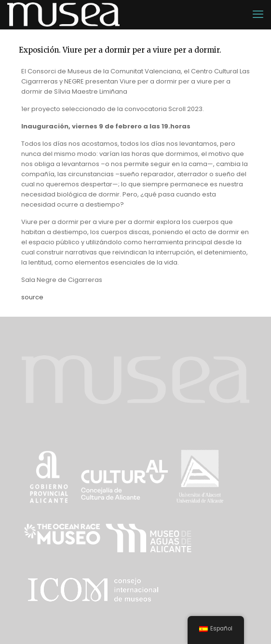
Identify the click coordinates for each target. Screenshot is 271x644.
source (32, 297)
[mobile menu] (258, 14)
